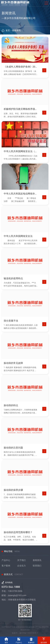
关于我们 (21, 560)
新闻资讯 (16, 30)
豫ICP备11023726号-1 (29, 633)
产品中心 (6, 560)
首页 (8, 30)
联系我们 (37, 566)
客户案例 (6, 566)
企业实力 (21, 566)
